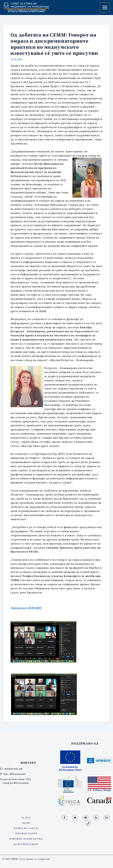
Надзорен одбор (26, 844)
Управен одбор (26, 833)
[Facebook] (64, 818)
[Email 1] (107, 818)
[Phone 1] (88, 823)
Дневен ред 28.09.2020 (26, 608)
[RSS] (96, 818)
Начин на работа (26, 828)
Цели (26, 823)
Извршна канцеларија (26, 839)
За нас (26, 818)
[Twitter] (75, 818)
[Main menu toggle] (105, 7)
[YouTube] (86, 818)
